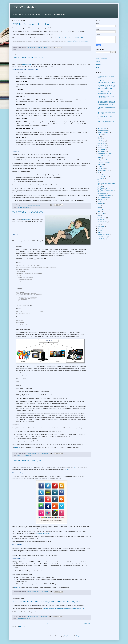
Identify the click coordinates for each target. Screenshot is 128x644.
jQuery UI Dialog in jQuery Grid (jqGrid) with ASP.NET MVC (106, 93)
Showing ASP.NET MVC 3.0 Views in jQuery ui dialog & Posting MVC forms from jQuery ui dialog (107, 87)
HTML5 (100, 166)
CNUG (27, 619)
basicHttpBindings (102, 156)
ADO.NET (100, 135)
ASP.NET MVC (102, 143)
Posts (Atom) (23, 626)
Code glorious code (102, 160)
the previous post (27, 64)
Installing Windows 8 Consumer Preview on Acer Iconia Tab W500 (106, 82)
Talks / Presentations (101, 58)
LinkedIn (99, 64)
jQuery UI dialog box (103, 189)
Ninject (99, 202)
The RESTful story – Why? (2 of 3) (28, 212)
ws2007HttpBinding (103, 237)
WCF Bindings (101, 226)
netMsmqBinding (102, 193)
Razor (99, 206)
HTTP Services (20, 207)
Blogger (78, 636)
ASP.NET (100, 139)
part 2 (76, 468)
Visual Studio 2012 (102, 222)
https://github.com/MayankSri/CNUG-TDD (71, 38)
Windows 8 (100, 233)
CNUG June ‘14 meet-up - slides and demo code (33, 24)
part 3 (69, 470)
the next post (17, 447)
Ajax (99, 137)
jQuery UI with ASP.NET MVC (106, 191)
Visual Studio (101, 220)
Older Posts (87, 623)
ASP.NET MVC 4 (21, 619)
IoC (99, 173)
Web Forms (100, 230)
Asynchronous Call (102, 152)
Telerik (99, 216)
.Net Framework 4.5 (103, 130)
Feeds (98, 67)
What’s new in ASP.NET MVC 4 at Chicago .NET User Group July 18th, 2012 (46, 601)
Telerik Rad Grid (102, 218)
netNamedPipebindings (103, 197)
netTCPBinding (102, 199)
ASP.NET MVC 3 (102, 145)
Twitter (98, 61)
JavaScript (100, 175)
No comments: (44, 47)
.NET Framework (102, 128)
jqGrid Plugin (101, 179)
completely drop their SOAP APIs (46, 533)
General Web (101, 164)
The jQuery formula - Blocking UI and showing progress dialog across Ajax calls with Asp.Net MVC (106, 103)
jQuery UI (100, 187)
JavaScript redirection (103, 177)
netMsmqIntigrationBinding (105, 195)
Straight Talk (101, 214)
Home (48, 623)
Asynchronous (101, 149)
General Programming (103, 162)
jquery (99, 181)
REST (25, 207)
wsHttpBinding (101, 239)
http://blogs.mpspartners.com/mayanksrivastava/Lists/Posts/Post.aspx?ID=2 (64, 609)
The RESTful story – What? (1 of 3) (28, 461)
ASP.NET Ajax (101, 141)
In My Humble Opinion (104, 171)
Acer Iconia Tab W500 (103, 133)
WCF (99, 224)
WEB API (30, 207)
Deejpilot (67, 636)
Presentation (19, 50)
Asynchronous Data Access (104, 154)
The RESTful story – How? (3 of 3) (28, 57)
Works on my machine (103, 235)
